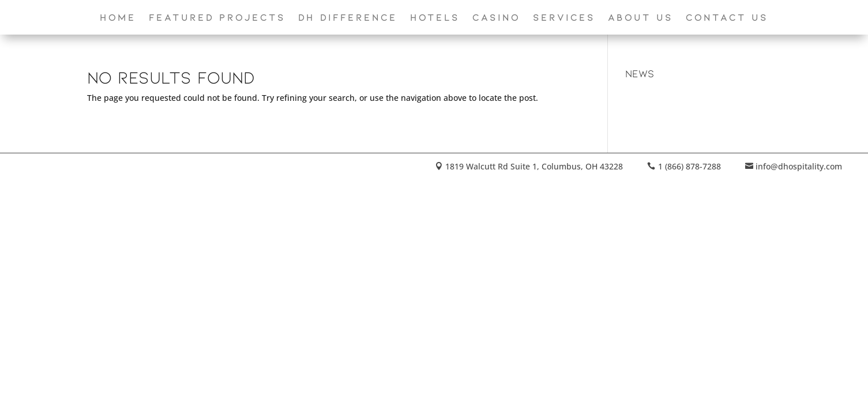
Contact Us (727, 18)
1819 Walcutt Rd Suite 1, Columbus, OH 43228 (534, 166)
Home (118, 18)
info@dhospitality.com (799, 166)
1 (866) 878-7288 (689, 166)
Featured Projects (217, 18)
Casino (496, 18)
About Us (640, 18)
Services (564, 18)
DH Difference (348, 18)
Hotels (435, 18)
